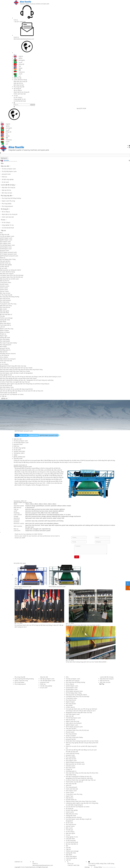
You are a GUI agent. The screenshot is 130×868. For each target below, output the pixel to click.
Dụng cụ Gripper (5, 332)
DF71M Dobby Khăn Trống (8, 259)
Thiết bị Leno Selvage (6, 318)
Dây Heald (3, 322)
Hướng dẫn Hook (5, 338)
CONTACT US (18, 862)
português (19, 60)
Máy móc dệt (18, 78)
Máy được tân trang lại (20, 81)
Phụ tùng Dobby (7, 204)
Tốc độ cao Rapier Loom (9, 169)
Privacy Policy (98, 867)
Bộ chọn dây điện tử (6, 314)
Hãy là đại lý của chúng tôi (22, 92)
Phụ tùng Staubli (5, 341)
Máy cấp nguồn (5, 311)
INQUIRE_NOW (18, 459)
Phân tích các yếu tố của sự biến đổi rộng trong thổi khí (16, 389)
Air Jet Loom (5, 182)
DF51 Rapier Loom (5, 243)
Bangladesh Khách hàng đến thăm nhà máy (13, 366)
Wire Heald (3, 346)
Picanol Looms (4, 284)
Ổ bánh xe (3, 334)
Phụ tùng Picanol (5, 298)
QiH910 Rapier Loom (6, 238)
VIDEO (16, 455)
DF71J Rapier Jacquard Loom (8, 254)
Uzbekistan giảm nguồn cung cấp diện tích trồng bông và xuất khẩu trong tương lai (25, 384)
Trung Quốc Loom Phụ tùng (8, 304)
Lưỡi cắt (2, 327)
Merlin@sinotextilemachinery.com (24, 39)
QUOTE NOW (81, 108)
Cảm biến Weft (4, 313)
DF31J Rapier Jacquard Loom (8, 252)
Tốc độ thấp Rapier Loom (9, 171)
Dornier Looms (4, 291)
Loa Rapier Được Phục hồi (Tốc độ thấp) (12, 275)
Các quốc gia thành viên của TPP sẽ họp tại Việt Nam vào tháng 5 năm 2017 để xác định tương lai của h (31, 377)
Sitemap (87, 867)
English (18, 56)
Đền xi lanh (3, 309)
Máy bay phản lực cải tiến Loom (9, 279)
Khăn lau (4, 177)
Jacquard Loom (6, 174)
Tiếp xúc (3, 230)
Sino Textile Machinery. (29, 867)
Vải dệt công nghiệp (8, 179)
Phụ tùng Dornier (5, 307)
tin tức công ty (18, 97)
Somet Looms (4, 290)
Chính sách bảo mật (20, 94)
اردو (17, 76)
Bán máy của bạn (19, 85)
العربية (18, 62)
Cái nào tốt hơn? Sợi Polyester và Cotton (12, 394)
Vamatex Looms (5, 286)
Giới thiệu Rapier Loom (7, 387)
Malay (18, 68)
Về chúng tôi (17, 89)
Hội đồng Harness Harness (8, 354)
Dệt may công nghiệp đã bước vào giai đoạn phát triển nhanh (18, 378)
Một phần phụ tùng (6, 306)
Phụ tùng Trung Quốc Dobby (8, 343)
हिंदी (17, 70)
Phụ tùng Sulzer (5, 302)
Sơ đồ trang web (71, 840)
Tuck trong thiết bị (5, 325)
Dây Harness (4, 352)
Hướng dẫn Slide (5, 320)
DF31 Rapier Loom (5, 242)
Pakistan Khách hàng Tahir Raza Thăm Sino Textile (15, 371)
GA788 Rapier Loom (6, 249)
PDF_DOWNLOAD (19, 457)
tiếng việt (19, 64)
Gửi (77, 557)
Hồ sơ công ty (18, 90)
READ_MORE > (97, 625)
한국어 (18, 58)
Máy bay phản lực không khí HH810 (10, 270)
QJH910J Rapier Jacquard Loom (9, 256)
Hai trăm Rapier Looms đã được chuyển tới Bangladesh (16, 373)
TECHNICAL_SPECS (19, 453)
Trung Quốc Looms (6, 282)
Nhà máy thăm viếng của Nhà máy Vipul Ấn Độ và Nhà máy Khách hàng (21, 370)
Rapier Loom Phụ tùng (8, 201)
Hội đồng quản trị (5, 350)
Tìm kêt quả (69, 830)
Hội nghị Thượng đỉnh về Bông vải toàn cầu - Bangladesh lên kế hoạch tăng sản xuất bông (27, 380)
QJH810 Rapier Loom (6, 240)
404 (67, 846)
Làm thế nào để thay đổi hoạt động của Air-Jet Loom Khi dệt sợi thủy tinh (22, 391)
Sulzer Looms (4, 288)
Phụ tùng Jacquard (7, 206)
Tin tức (16, 96)
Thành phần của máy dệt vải (8, 393)
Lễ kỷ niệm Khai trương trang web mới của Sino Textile (16, 368)
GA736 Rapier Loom (6, 247)
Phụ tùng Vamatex (5, 300)
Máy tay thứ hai (18, 83)
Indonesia (19, 72)
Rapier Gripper (4, 330)
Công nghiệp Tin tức (20, 99)
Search (33, 105)
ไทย (17, 66)
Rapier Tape (4, 336)
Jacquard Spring (5, 348)
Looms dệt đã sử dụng (20, 80)
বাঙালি (18, 74)
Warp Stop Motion (5, 323)
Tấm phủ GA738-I (5, 261)
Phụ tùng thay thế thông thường (11, 198)
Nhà (2, 163)
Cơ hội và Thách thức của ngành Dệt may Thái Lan (15, 382)
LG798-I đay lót (4, 266)
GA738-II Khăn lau (5, 263)
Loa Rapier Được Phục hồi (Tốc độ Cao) (11, 277)
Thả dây (2, 316)
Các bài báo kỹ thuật (20, 101)
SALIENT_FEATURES (19, 451)
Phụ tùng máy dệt (19, 87)
